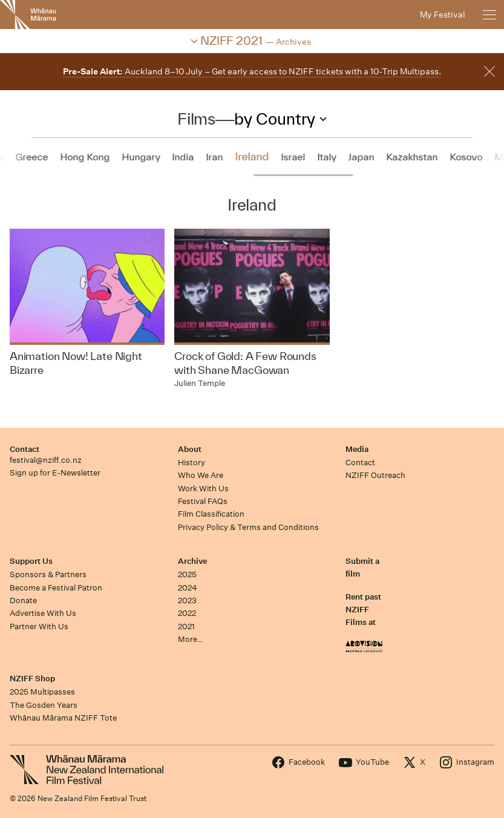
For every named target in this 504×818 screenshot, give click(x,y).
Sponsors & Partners (48, 574)
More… (190, 639)
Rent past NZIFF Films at (363, 610)
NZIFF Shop (32, 679)
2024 (188, 588)
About (190, 449)
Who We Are (201, 475)
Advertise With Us (43, 613)
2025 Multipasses (42, 692)
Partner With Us (39, 627)
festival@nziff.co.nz (46, 460)
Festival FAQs (203, 501)
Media (357, 449)
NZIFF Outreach (375, 475)
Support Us (31, 561)
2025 (187, 574)
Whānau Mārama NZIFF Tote (63, 718)
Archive (192, 561)
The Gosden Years (44, 705)
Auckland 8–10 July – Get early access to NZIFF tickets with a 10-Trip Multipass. (252, 71)
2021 (186, 627)
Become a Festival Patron (56, 588)
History (191, 463)
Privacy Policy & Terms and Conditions (248, 527)
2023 (187, 600)
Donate (23, 600)
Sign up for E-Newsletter (55, 473)
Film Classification (211, 514)
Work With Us (203, 489)
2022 (187, 613)
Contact (25, 449)
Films (196, 119)
